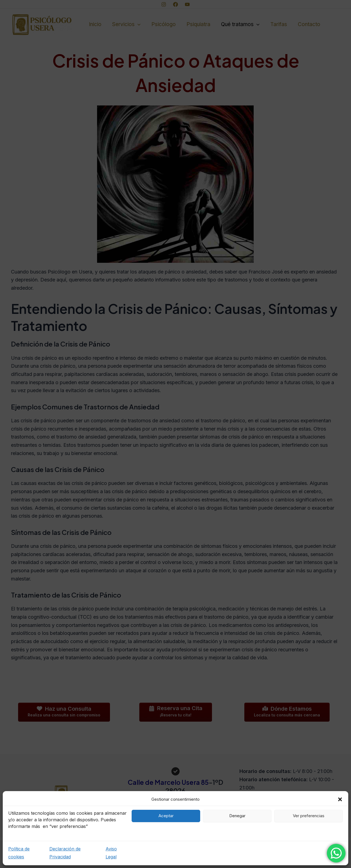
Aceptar (166, 816)
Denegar (237, 816)
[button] (340, 799)
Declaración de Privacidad (65, 853)
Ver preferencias (309, 816)
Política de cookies (19, 853)
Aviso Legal (111, 853)
